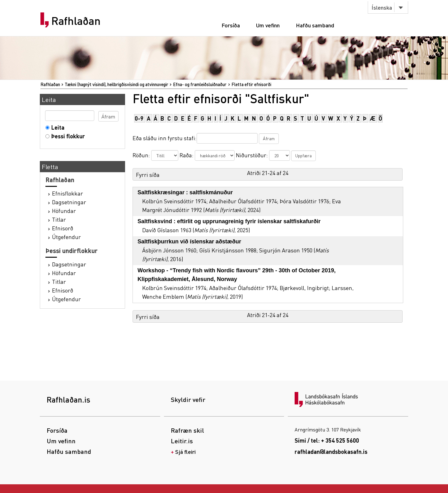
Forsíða (231, 25)
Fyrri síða (148, 175)
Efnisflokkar (68, 193)
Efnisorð (63, 228)
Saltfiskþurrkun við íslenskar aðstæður (189, 242)
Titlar (59, 219)
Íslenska (382, 7)
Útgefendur (66, 237)
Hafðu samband (315, 25)
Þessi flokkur (67, 136)
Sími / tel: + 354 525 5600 (327, 440)
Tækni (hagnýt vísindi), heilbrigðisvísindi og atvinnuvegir (117, 84)
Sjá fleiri (185, 452)
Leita (56, 127)
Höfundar (64, 211)
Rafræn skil (187, 430)
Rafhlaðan (76, 21)
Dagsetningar (69, 202)
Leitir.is (182, 441)
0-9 (139, 118)
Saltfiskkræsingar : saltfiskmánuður (185, 192)
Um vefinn (268, 25)
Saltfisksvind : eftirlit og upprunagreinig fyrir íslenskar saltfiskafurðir (229, 221)
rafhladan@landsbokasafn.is (331, 452)
